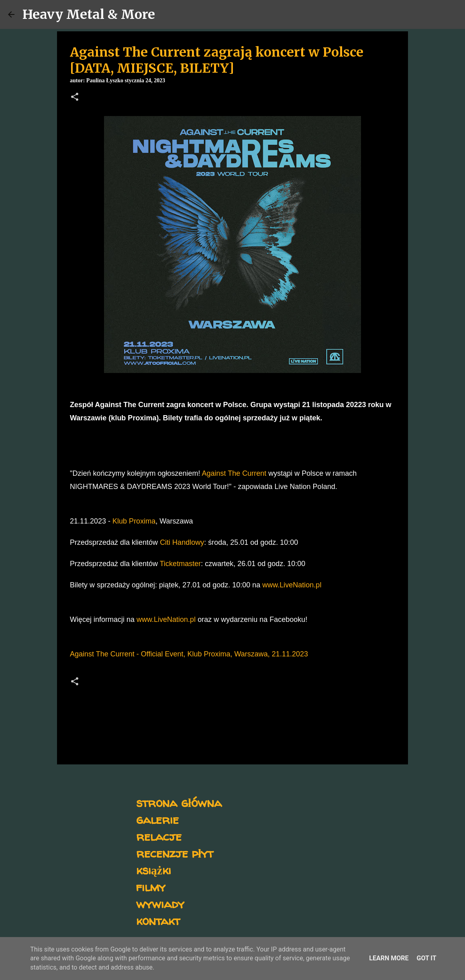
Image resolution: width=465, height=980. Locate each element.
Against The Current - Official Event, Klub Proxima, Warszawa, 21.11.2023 (189, 654)
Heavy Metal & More (89, 14)
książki (154, 870)
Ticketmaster (180, 564)
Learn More (389, 958)
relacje (159, 836)
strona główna (179, 802)
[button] (75, 98)
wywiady (160, 904)
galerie (157, 819)
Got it (426, 958)
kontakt (158, 920)
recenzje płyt (175, 853)
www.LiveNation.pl (292, 585)
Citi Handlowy (182, 542)
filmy (151, 887)
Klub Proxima (134, 521)
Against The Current (234, 473)
